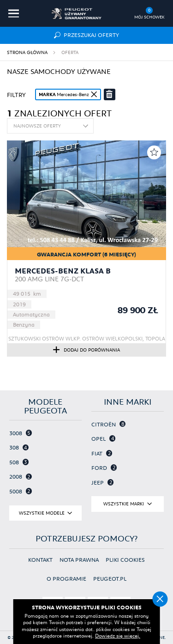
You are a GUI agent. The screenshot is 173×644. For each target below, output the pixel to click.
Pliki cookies (125, 560)
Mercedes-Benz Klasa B (63, 271)
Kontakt (40, 560)
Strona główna (27, 52)
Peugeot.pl (110, 579)
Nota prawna (79, 560)
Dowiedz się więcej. (118, 636)
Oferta (70, 52)
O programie (66, 579)
